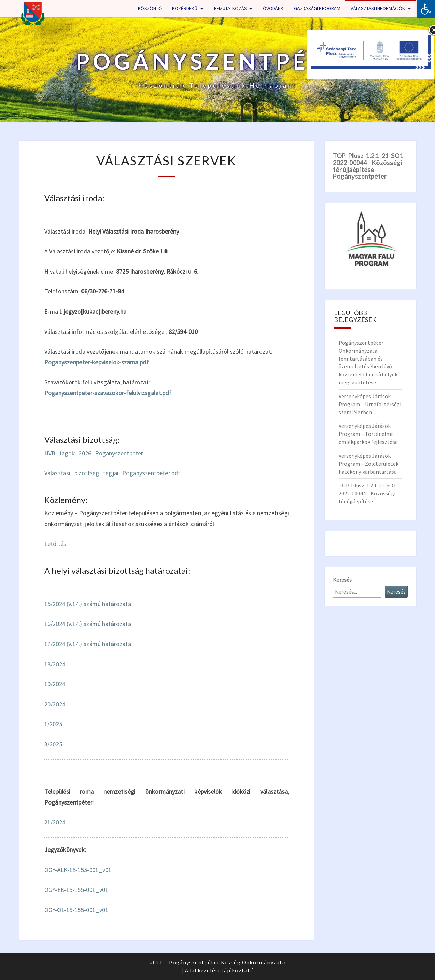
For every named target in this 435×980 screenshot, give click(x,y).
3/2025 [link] (53, 744)
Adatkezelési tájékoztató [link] (219, 970)
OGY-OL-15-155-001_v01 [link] (76, 910)
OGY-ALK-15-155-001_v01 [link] (78, 870)
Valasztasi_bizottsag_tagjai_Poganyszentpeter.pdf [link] (112, 473)
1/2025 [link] (53, 724)
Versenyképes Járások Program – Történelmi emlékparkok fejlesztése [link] (368, 434)
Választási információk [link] (378, 8)
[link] (426, 9)
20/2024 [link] (55, 704)
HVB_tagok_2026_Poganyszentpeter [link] (94, 453)
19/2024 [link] (55, 684)
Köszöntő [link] (150, 8)
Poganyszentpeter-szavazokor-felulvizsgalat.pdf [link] (108, 393)
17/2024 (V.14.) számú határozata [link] (88, 644)
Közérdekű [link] (185, 8)
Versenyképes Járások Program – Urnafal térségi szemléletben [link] (370, 404)
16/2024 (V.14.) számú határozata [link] (88, 624)
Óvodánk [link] (273, 8)
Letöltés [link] (55, 544)
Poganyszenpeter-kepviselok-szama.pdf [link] (96, 362)
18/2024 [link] (55, 664)
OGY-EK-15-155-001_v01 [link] (76, 890)
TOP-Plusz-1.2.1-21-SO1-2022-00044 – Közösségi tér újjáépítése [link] (368, 493)
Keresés (342, 580)
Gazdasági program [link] (317, 8)
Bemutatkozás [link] (230, 8)
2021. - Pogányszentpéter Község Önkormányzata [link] (218, 962)
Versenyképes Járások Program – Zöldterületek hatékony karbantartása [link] (368, 464)
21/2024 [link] (55, 822)
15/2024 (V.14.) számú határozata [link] (88, 604)
